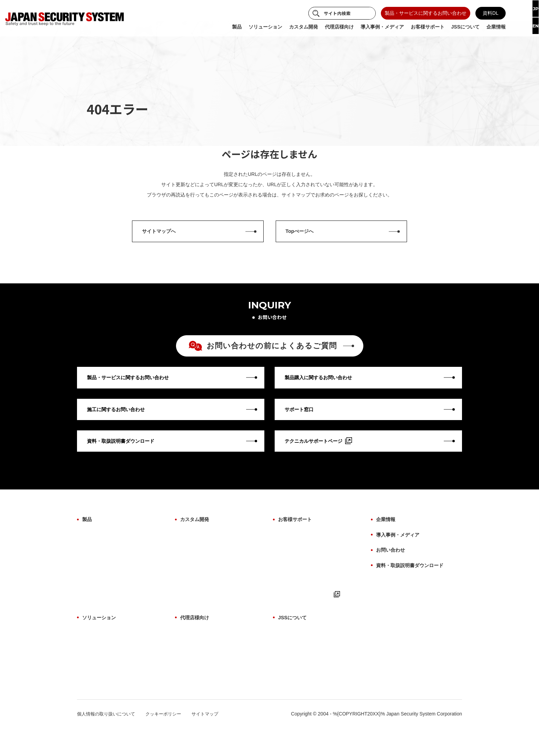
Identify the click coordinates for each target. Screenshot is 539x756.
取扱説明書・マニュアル (305, 594)
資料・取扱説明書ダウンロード (415, 576)
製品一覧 (190, 653)
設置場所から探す (101, 560)
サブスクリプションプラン (111, 699)
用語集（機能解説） (300, 583)
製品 (88, 536)
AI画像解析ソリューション (111, 653)
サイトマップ (213, 742)
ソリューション (101, 640)
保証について (293, 548)
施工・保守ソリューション (111, 676)
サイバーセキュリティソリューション (123, 664)
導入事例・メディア (401, 549)
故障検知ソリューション (109, 687)
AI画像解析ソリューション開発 (214, 560)
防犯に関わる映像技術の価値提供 (314, 676)
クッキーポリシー (169, 742)
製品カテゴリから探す (106, 548)
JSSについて (294, 640)
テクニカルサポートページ (311, 618)
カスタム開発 (197, 536)
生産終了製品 (97, 606)
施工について (293, 571)
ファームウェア (99, 583)
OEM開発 (190, 548)
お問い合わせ (393, 562)
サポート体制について (204, 687)
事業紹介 (288, 653)
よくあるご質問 (295, 606)
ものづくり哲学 (295, 664)
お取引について (197, 676)
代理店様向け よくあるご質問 (212, 664)
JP (530, 9)
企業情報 (387, 536)
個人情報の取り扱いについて (108, 742)
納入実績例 (290, 687)
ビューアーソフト (101, 594)
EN (530, 27)
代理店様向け (197, 640)
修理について (293, 560)
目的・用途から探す (104, 571)
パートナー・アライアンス (307, 699)
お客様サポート (297, 536)
